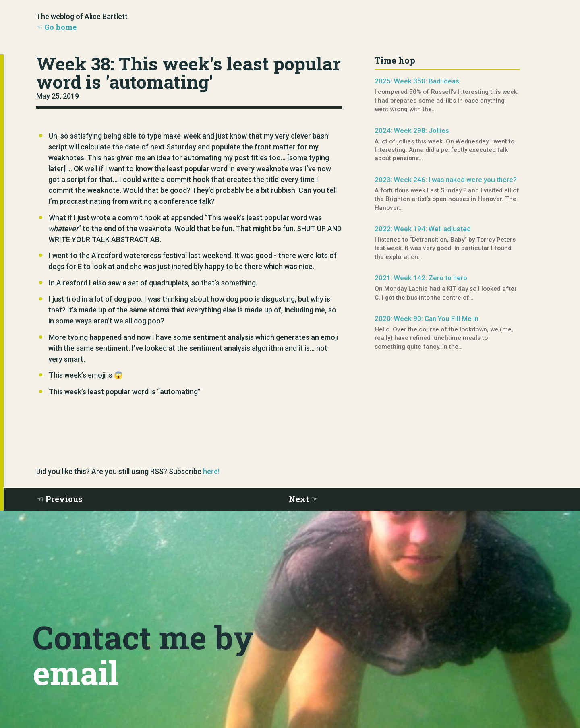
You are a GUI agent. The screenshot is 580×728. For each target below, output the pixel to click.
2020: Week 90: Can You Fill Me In (427, 318)
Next (299, 499)
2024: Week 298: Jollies (412, 130)
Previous (64, 499)
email (76, 672)
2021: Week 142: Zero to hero (421, 278)
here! (211, 471)
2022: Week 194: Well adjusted (423, 229)
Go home (60, 27)
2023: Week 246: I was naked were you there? (446, 180)
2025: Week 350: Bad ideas (417, 81)
